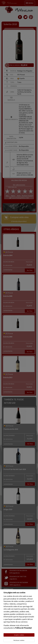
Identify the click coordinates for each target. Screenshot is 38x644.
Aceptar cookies (19, 635)
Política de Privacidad (23, 628)
